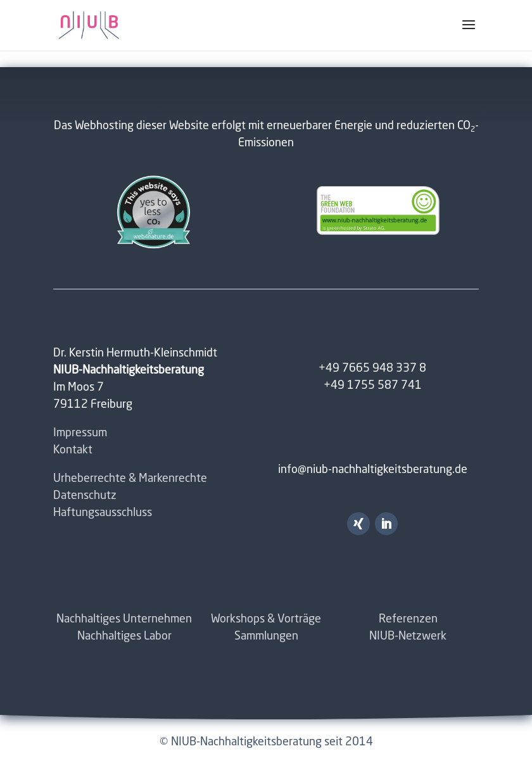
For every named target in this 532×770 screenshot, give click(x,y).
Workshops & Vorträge (266, 619)
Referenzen (408, 619)
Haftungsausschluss (103, 513)
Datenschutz (85, 496)
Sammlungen (266, 636)
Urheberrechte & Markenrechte (130, 479)
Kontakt (73, 450)
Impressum (80, 433)
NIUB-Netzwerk (408, 636)
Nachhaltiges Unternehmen (124, 619)
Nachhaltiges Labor (124, 636)
